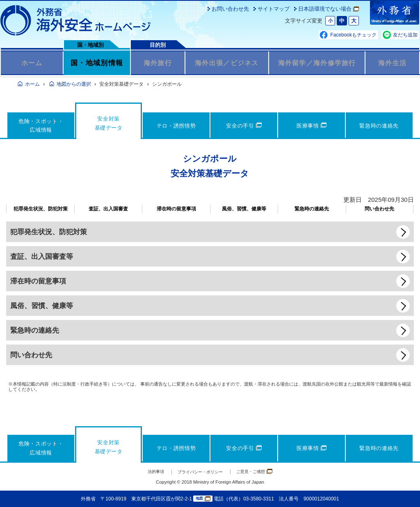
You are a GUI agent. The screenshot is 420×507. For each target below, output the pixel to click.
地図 (203, 499)
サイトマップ (274, 9)
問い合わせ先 (379, 209)
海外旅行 (158, 63)
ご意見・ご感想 (264, 471)
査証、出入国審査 (108, 209)
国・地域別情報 (97, 63)
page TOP (402, 489)
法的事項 (145, 472)
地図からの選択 (74, 84)
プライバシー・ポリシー (198, 472)
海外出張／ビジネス (227, 63)
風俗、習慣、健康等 (244, 209)
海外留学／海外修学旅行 (317, 63)
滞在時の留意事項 (176, 209)
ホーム (32, 63)
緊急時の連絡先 (312, 209)
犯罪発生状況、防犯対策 (41, 209)
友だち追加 (405, 35)
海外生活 (392, 63)
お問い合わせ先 (230, 9)
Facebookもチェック (353, 35)
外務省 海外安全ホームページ (76, 21)
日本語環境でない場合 (329, 9)
